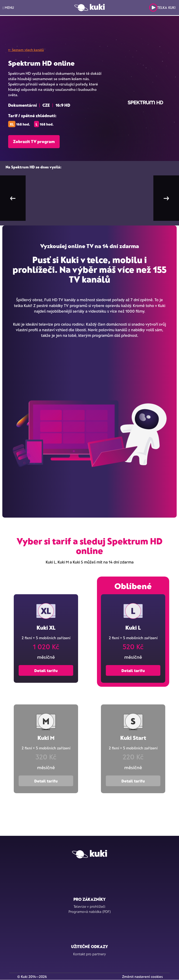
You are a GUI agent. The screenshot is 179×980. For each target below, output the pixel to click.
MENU (8, 8)
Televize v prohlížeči (89, 906)
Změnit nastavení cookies (142, 977)
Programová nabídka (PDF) (90, 912)
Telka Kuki (162, 8)
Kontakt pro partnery (89, 954)
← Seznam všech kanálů (26, 50)
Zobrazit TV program (34, 141)
